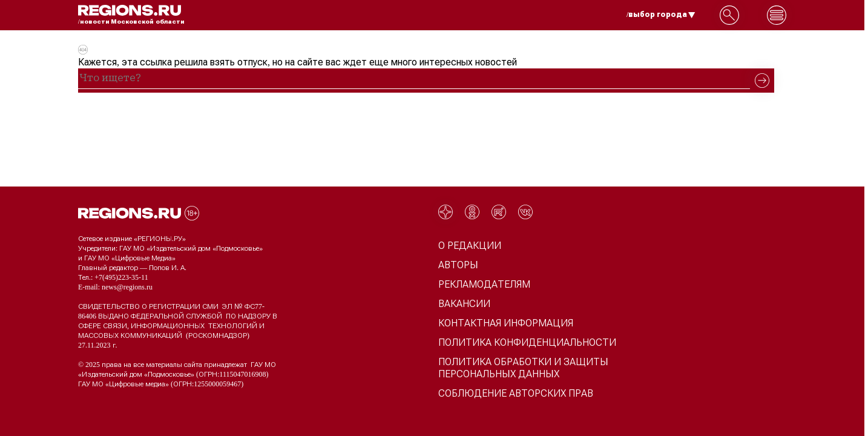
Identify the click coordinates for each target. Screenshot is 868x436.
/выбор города (661, 15)
